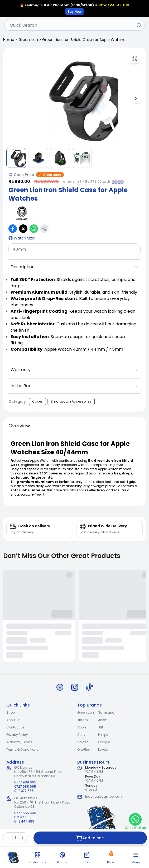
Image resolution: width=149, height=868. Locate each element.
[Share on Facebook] (13, 229)
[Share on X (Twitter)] (23, 229)
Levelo (103, 749)
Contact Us (15, 727)
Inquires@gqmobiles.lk (104, 797)
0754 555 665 (25, 817)
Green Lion (28, 40)
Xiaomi (83, 720)
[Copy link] (44, 229)
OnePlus (84, 749)
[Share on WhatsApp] (34, 229)
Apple (82, 727)
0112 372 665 (24, 791)
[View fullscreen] (135, 59)
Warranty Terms (19, 742)
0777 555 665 (25, 813)
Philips (103, 735)
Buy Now (74, 11)
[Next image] (136, 99)
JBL (101, 727)
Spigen (83, 742)
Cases (37, 401)
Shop (11, 712)
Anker (102, 720)
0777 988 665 (25, 782)
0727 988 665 (25, 787)
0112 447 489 (24, 821)
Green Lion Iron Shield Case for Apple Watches (85, 40)
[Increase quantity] (23, 838)
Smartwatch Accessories (71, 401)
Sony (81, 735)
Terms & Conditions (22, 749)
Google (104, 742)
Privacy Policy (17, 735)
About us (13, 720)
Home (9, 40)
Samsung (106, 712)
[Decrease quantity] (9, 838)
